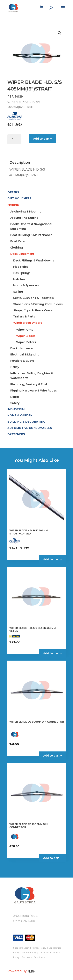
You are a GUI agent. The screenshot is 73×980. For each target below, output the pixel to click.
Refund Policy (29, 952)
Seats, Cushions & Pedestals (33, 298)
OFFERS (13, 192)
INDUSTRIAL (16, 409)
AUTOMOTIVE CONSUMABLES (30, 428)
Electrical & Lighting (25, 354)
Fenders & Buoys (22, 361)
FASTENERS (16, 434)
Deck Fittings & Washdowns (34, 260)
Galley (15, 367)
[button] (60, 33)
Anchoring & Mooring (26, 212)
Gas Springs (22, 273)
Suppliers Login (21, 948)
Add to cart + (42, 139)
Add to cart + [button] (53, 653)
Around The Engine (24, 218)
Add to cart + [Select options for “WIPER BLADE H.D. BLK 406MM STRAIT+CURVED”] (53, 559)
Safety (15, 403)
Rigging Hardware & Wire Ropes (34, 391)
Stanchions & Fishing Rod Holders (38, 304)
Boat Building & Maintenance (31, 235)
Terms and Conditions (33, 957)
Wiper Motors (26, 342)
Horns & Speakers (26, 285)
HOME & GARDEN (20, 415)
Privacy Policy (39, 948)
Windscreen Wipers (28, 323)
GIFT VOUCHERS (19, 198)
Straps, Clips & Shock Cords (33, 310)
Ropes (15, 397)
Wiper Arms (25, 330)
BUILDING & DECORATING (26, 422)
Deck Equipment (22, 254)
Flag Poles (21, 267)
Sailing (18, 292)
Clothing (17, 248)
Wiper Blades (26, 336)
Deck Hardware (22, 348)
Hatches (19, 279)
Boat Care (17, 241)
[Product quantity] (15, 139)
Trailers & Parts (24, 316)
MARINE (13, 205)
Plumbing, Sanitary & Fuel (29, 384)
